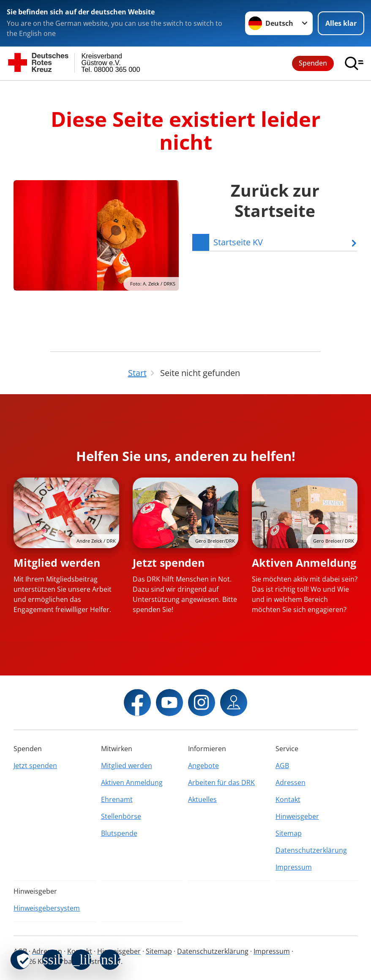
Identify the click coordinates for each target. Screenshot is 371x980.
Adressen (291, 782)
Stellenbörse (121, 816)
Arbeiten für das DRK (221, 782)
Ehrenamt (117, 799)
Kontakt (288, 799)
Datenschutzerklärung (311, 850)
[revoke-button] (20, 960)
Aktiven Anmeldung (304, 563)
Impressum (294, 867)
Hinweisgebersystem (47, 908)
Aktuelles (202, 799)
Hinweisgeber (297, 816)
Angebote (203, 766)
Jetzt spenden (169, 563)
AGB (282, 766)
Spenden (313, 63)
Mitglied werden (57, 563)
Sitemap (289, 833)
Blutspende (119, 833)
